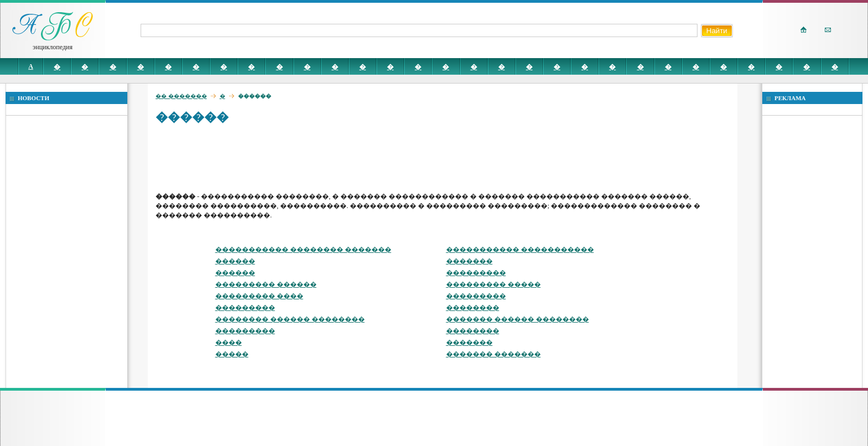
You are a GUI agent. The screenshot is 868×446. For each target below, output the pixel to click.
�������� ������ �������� (290, 319)
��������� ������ (266, 284)
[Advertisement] (357, 158)
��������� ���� (259, 296)
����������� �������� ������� (303, 250)
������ (235, 261)
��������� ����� (494, 284)
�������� (473, 308)
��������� (476, 273)
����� (232, 354)
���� (229, 343)
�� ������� (181, 96)
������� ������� (494, 354)
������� (469, 261)
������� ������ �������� (518, 319)
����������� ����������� (520, 250)
